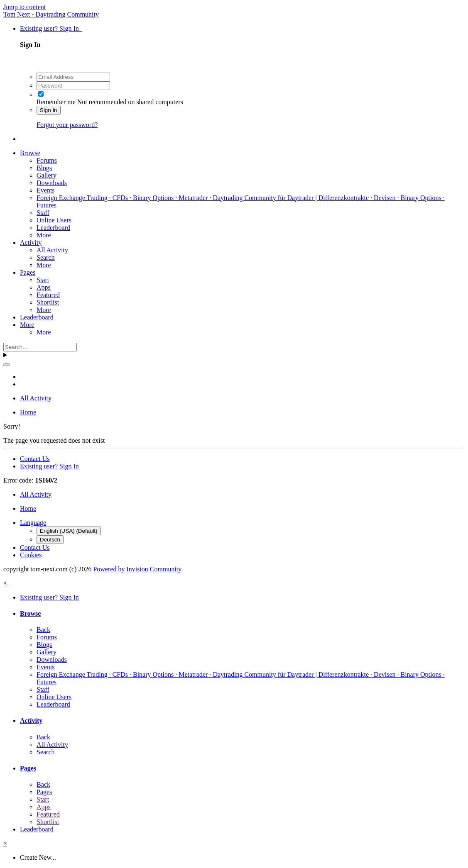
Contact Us (35, 459)
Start (43, 280)
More (44, 235)
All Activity (52, 250)
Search (46, 257)
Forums (47, 160)
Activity (31, 243)
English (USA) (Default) (69, 531)
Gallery (47, 175)
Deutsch (50, 540)
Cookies (31, 555)
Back (43, 630)
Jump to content (25, 7)
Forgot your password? (67, 125)
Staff (43, 213)
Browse (30, 153)
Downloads (52, 183)
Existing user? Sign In (51, 28)
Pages (28, 272)
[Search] (40, 347)
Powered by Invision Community (137, 569)
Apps (44, 287)
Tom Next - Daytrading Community (51, 14)
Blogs (44, 168)
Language (33, 523)
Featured (48, 295)
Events (46, 190)
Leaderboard (53, 228)
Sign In (49, 110)
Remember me (56, 102)
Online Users (54, 220)
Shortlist (48, 302)
